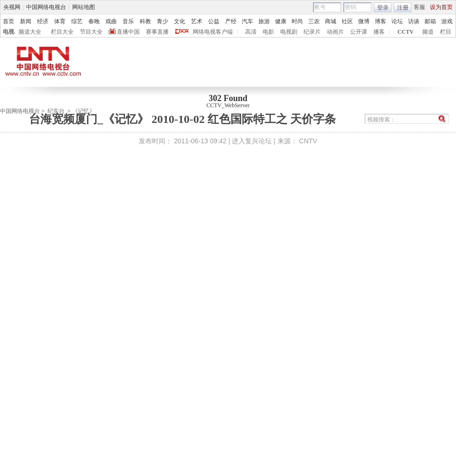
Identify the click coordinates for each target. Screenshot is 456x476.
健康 (281, 21)
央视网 (12, 7)
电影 (268, 32)
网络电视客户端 (213, 32)
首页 (9, 21)
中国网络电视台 (46, 7)
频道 (428, 32)
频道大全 (30, 32)
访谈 (414, 21)
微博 (364, 21)
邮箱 (430, 21)
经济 (43, 21)
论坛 (397, 21)
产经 (231, 21)
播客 (379, 32)
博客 (380, 21)
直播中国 (128, 32)
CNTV (308, 141)
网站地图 (84, 7)
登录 (383, 8)
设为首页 (441, 7)
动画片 (335, 32)
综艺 (77, 21)
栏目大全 (62, 32)
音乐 (128, 21)
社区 (347, 21)
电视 (9, 32)
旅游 (264, 21)
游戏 (447, 21)
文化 (180, 21)
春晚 (94, 21)
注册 (403, 8)
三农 (314, 21)
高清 (251, 32)
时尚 (297, 21)
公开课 (359, 32)
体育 (60, 21)
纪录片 (312, 32)
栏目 (446, 32)
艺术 (197, 21)
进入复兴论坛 (252, 141)
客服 (419, 7)
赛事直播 (157, 32)
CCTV (406, 32)
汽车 (247, 21)
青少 (162, 21)
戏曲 (111, 21)
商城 (331, 21)
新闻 (26, 21)
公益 (214, 21)
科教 (145, 21)
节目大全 (91, 32)
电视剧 (289, 32)
